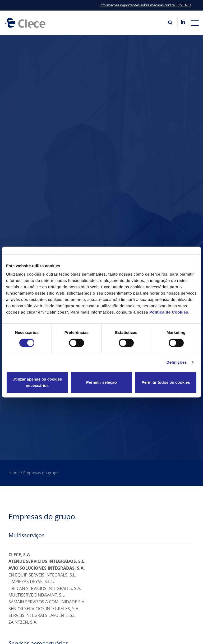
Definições (177, 362)
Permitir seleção (101, 382)
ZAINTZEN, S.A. (23, 622)
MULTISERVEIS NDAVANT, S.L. (37, 595)
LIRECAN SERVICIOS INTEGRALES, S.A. (45, 588)
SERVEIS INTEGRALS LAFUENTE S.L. (42, 615)
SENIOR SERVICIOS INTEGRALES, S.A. (44, 609)
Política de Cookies (169, 312)
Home (14, 473)
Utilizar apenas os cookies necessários (37, 382)
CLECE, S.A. (20, 555)
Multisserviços (27, 535)
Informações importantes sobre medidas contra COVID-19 (145, 5)
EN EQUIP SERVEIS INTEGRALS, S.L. (42, 575)
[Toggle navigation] (195, 23)
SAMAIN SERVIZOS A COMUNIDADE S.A (46, 602)
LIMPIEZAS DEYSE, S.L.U (31, 581)
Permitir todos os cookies (166, 382)
